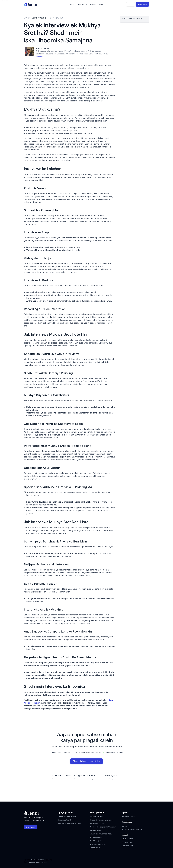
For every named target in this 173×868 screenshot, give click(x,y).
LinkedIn (39, 57)
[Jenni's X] (143, 860)
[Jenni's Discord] (148, 860)
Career (125, 826)
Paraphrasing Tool (97, 823)
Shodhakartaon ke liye (67, 820)
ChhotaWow (95, 848)
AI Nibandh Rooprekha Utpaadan (103, 827)
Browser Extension (97, 816)
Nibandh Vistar (96, 830)
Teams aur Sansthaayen (67, 816)
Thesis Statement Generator (101, 820)
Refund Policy (127, 846)
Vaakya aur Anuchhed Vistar (101, 834)
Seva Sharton (127, 839)
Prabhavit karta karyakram (132, 829)
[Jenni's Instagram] (130, 860)
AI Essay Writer (96, 837)
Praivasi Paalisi (128, 842)
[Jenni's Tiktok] (139, 860)
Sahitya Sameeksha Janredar (69, 823)
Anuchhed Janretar (97, 844)
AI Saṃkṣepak (96, 841)
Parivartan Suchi (128, 816)
